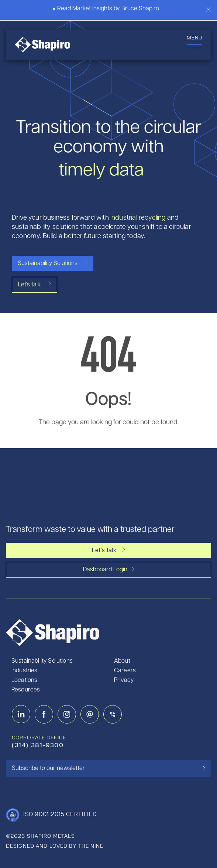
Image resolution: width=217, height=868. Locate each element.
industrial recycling (138, 218)
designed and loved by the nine (55, 846)
